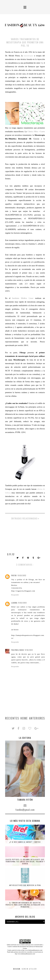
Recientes (12, 718)
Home (24, 718)
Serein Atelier (29, 969)
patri (14, 575)
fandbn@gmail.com (25, 810)
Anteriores (37, 718)
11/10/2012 (29, 650)
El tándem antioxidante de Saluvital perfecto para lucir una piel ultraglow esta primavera (25, 905)
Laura (14, 603)
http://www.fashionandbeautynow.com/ (32, 950)
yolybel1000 (18, 650)
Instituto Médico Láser (23, 298)
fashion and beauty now (27, 945)
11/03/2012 (22, 575)
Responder (15, 595)
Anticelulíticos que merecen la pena (25, 885)
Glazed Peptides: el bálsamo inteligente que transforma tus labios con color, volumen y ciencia (25, 862)
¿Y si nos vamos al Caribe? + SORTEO (25, 842)
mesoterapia (28, 56)
